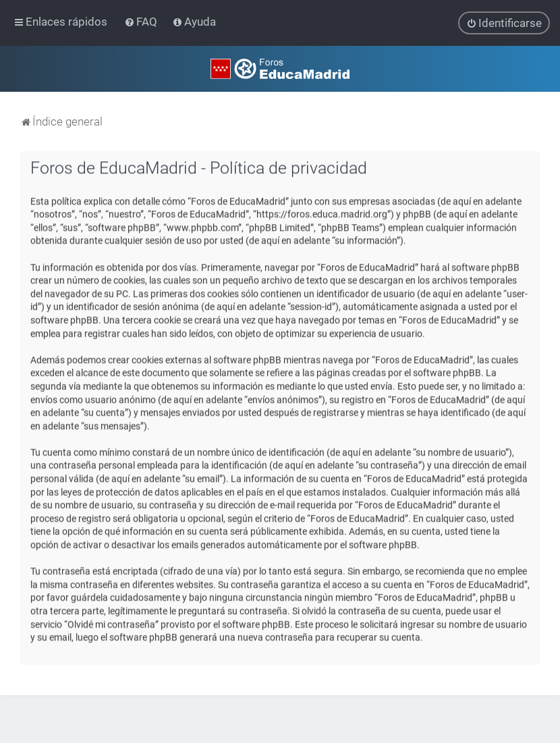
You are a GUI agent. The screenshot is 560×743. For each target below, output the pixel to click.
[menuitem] (142, 22)
